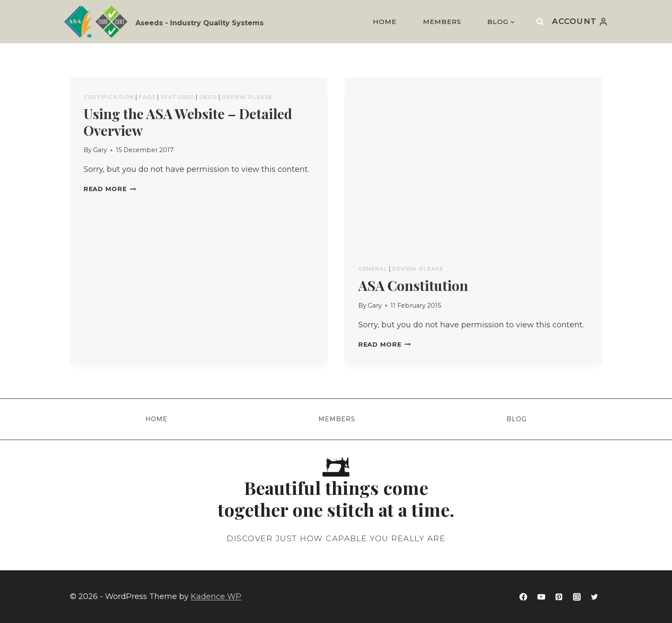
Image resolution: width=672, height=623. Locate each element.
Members (442, 22)
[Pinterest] (559, 597)
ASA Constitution (413, 285)
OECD (208, 97)
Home (385, 22)
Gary (100, 150)
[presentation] (473, 163)
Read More (110, 189)
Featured (178, 97)
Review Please (247, 97)
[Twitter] (594, 597)
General (373, 269)
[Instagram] (577, 597)
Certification (109, 97)
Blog (517, 419)
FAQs (147, 97)
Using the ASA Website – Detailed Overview (188, 121)
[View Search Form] (540, 21)
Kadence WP (216, 596)
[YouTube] (541, 597)
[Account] (580, 21)
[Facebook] (523, 597)
